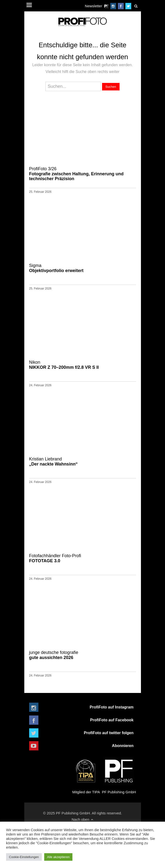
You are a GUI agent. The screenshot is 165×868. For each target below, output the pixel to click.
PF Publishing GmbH (119, 775)
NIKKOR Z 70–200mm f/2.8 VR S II (83, 365)
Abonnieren (123, 746)
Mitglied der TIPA (86, 775)
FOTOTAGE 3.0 (83, 558)
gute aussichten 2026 (83, 655)
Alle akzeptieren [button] (58, 857)
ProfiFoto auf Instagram (112, 707)
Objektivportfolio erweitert (83, 268)
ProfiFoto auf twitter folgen (109, 733)
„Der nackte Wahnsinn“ (83, 461)
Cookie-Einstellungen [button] (24, 857)
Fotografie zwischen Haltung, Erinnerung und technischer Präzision (83, 174)
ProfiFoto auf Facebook (112, 720)
